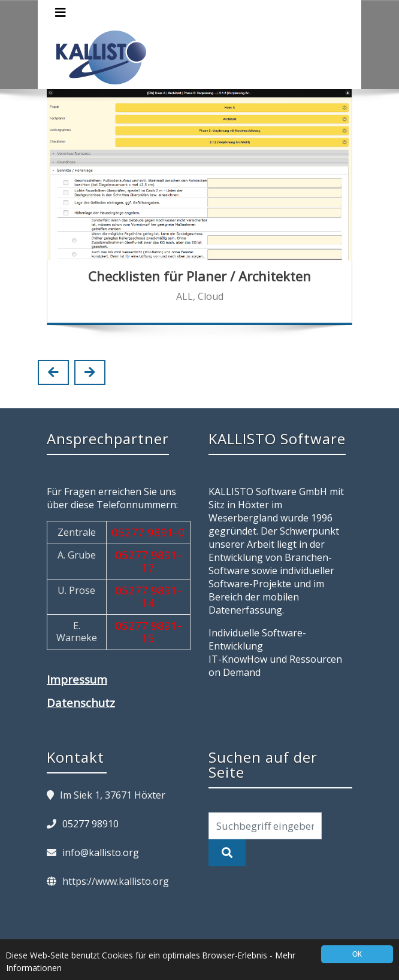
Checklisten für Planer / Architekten (199, 276)
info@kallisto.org (101, 852)
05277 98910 (90, 824)
